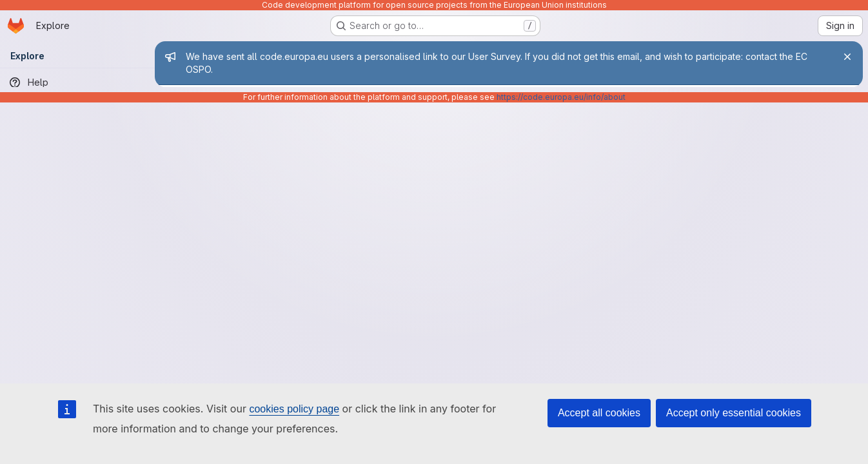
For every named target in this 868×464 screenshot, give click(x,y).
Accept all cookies (599, 413)
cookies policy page (294, 409)
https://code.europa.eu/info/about (561, 97)
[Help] (77, 82)
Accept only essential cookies (734, 413)
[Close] (847, 57)
